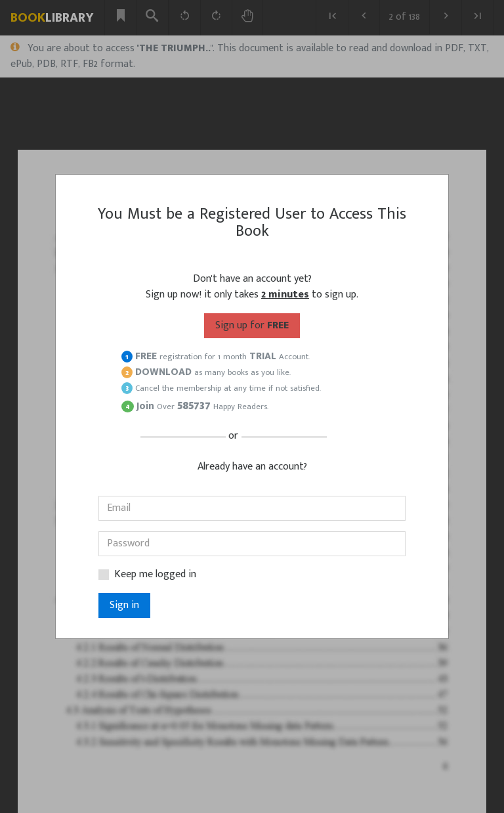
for (252, 325)
